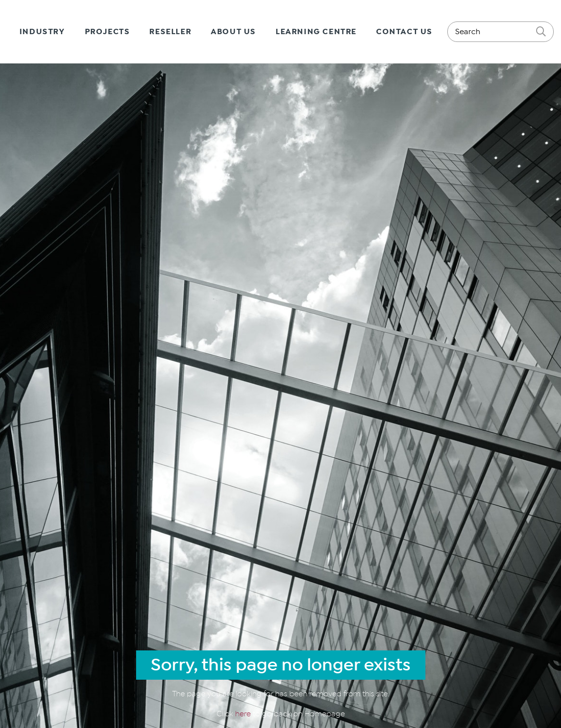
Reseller (170, 32)
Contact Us (404, 32)
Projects (108, 32)
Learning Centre (316, 32)
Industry (42, 32)
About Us (233, 32)
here (244, 714)
